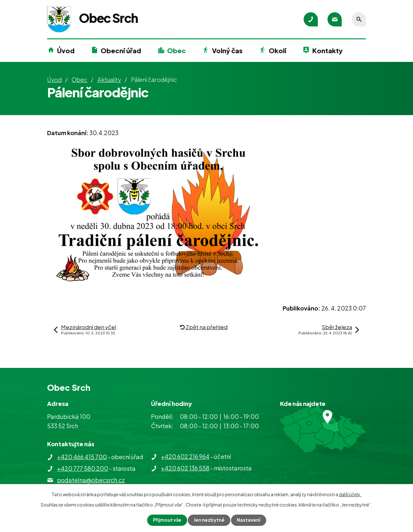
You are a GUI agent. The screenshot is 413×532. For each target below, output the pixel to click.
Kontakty (327, 50)
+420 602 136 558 (185, 468)
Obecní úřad (121, 50)
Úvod (66, 50)
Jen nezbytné (209, 520)
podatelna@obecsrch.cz (91, 480)
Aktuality (109, 79)
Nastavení (249, 520)
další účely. (350, 494)
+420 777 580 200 (83, 468)
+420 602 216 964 (185, 456)
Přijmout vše (167, 520)
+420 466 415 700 (82, 457)
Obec (176, 50)
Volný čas (227, 50)
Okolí (277, 50)
